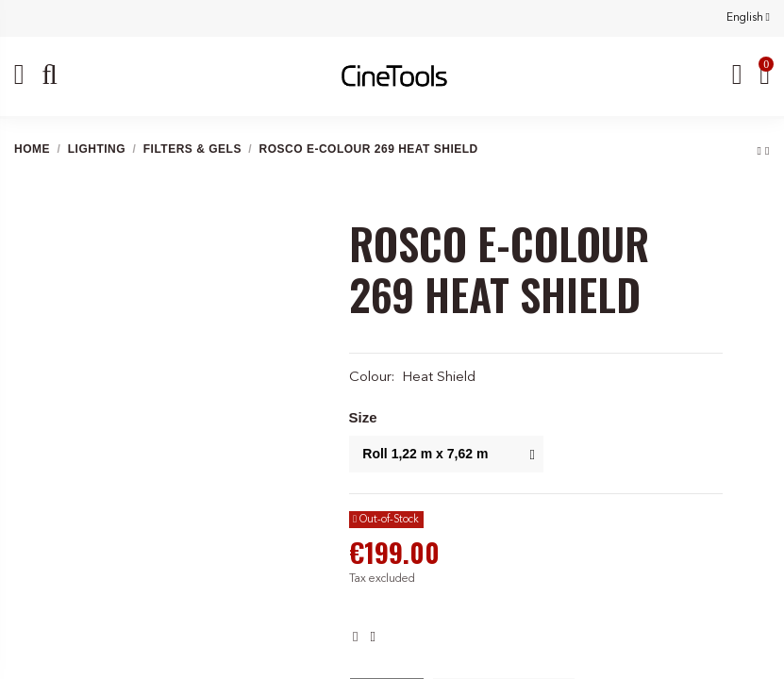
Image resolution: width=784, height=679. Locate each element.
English (748, 18)
